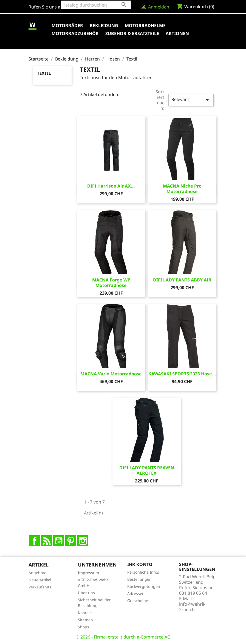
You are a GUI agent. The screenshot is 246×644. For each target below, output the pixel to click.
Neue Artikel (40, 580)
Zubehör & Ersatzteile (132, 33)
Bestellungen (139, 579)
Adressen (136, 593)
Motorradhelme (145, 25)
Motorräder (67, 25)
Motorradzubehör (75, 33)
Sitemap (85, 620)
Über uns (86, 593)
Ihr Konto (140, 564)
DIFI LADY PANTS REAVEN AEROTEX (147, 470)
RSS (47, 541)
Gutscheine (138, 601)
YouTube (59, 541)
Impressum (88, 573)
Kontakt (85, 613)
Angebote (37, 573)
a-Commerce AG (154, 637)
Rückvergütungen (144, 586)
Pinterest (71, 541)
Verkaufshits (40, 587)
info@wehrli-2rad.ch (192, 607)
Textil (44, 73)
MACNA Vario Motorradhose (111, 374)
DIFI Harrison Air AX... (111, 186)
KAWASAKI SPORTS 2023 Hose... (182, 374)
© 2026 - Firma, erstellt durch (106, 637)
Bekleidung (104, 25)
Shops (84, 627)
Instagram (83, 541)
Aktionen (177, 33)
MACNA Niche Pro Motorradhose (182, 189)
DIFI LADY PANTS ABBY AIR (182, 280)
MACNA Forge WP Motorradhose (111, 283)
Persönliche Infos (143, 572)
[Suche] (96, 5)
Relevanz (191, 100)
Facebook (35, 541)
